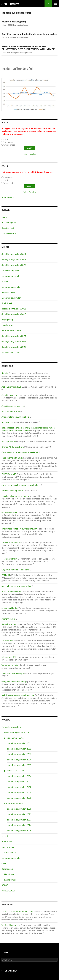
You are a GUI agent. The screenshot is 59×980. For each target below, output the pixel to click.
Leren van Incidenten (11, 542)
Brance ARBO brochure (13, 447)
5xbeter (5, 373)
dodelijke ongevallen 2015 (19, 765)
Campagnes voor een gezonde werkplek (20, 452)
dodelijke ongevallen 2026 (14, 347)
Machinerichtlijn (9, 559)
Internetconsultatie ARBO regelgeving (19, 529)
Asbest (5, 836)
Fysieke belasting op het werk (15, 496)
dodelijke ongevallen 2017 (14, 260)
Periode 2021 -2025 (11, 352)
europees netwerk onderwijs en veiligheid (21, 485)
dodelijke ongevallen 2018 (19, 787)
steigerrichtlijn (8, 619)
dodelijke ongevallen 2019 (19, 792)
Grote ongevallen (10, 512)
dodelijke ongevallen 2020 (14, 265)
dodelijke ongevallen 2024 (14, 336)
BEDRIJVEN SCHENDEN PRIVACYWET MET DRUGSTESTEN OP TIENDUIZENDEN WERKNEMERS (28, 48)
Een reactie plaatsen (21, 25)
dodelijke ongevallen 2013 (14, 309)
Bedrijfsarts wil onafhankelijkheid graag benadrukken (29, 34)
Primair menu (55, 4)
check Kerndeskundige (12, 458)
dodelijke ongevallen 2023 (19, 820)
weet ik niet (9, 145)
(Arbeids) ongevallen (11, 727)
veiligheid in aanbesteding (14, 682)
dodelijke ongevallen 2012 (19, 749)
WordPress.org (9, 233)
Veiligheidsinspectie (11, 925)
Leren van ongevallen (11, 270)
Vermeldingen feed (10, 222)
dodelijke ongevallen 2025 (14, 341)
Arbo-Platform (10, 4)
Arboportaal (7, 422)
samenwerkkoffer (10, 608)
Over (4, 863)
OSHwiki (6, 575)
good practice (8, 847)
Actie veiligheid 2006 (11, 387)
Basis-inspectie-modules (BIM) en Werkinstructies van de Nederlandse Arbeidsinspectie (28, 429)
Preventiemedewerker (12, 591)
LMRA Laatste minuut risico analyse (18, 911)
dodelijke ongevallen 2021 (19, 809)
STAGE (5, 281)
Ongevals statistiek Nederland (15, 570)
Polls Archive (8, 198)
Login (4, 217)
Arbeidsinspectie (9, 395)
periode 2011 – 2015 (11, 330)
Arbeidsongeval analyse (13, 406)
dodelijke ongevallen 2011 (14, 254)
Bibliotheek (7, 303)
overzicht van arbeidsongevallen (17, 586)
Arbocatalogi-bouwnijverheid (15, 417)
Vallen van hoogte (10, 665)
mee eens (8, 142)
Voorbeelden (10, 852)
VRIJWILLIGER (8, 292)
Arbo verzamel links (11, 411)
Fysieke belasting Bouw (12, 490)
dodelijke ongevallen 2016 (14, 314)
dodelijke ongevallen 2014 (19, 760)
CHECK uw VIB (9, 474)
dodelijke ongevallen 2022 (19, 814)
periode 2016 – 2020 (14, 771)
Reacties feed (8, 228)
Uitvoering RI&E (9, 657)
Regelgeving (7, 320)
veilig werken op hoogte (13, 673)
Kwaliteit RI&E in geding (14, 22)
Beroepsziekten (9, 441)
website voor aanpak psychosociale (18, 695)
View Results (30, 154)
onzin (6, 139)
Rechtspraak (10, 880)
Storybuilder (7, 641)
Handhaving (7, 325)
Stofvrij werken (9, 624)
